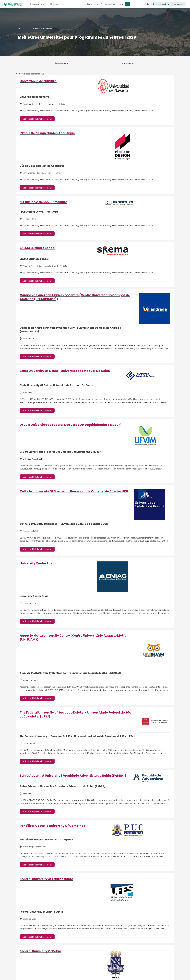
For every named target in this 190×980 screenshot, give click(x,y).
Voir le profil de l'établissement (37, 119)
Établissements (62, 63)
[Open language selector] (148, 4)
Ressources (57, 4)
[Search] (128, 4)
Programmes (37, 4)
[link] (48, 29)
